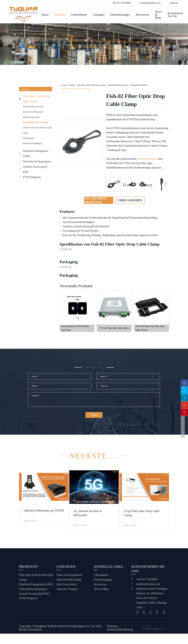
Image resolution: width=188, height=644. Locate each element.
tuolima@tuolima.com (148, 588)
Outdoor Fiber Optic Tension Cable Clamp (37, 130)
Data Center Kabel (66, 588)
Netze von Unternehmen (69, 578)
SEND (94, 420)
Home (45, 15)
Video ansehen (130, 200)
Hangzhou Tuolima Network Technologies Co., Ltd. (65, 630)
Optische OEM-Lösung (69, 583)
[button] (166, 184)
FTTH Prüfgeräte (32, 177)
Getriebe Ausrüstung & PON (35, 169)
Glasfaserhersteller (147, 159)
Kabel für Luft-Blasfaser (33, 112)
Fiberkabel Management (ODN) (36, 154)
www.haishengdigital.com (153, 632)
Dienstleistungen (120, 15)
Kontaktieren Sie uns (175, 15)
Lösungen (99, 15)
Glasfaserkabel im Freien (33, 107)
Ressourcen (142, 15)
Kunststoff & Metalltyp (138, 85)
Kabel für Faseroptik (31, 117)
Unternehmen (79, 15)
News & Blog (158, 15)
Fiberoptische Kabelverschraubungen (32, 141)
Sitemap (112, 630)
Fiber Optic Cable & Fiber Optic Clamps (37, 99)
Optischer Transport (67, 592)
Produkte (60, 15)
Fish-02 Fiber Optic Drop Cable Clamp (76, 89)
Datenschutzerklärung (120, 633)
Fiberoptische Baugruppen (37, 161)
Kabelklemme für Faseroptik (35, 122)
